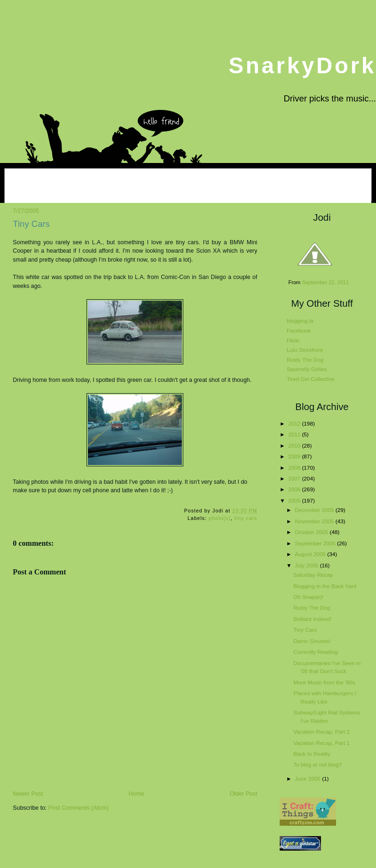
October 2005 (312, 532)
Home (137, 794)
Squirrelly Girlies (307, 369)
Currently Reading (315, 652)
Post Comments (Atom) (78, 808)
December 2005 (315, 510)
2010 (295, 446)
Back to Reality (312, 754)
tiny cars (246, 518)
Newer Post (28, 794)
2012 (295, 423)
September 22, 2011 (325, 282)
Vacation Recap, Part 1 (321, 743)
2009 (295, 456)
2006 (295, 489)
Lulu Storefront (305, 350)
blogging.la (300, 321)
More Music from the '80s (324, 682)
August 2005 (311, 554)
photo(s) (220, 518)
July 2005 (307, 565)
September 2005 (316, 543)
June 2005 (308, 779)
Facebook (299, 330)
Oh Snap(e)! (308, 597)
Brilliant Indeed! (312, 619)
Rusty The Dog (305, 360)
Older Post (243, 794)
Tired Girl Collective (311, 379)
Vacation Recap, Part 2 (321, 732)
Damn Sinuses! (312, 641)
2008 (295, 468)
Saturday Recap (313, 575)
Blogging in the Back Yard (325, 586)
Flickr (293, 340)
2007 (295, 478)
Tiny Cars (31, 224)
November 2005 (315, 521)
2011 (295, 434)
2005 (295, 500)
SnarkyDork (302, 66)
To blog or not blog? (317, 764)
